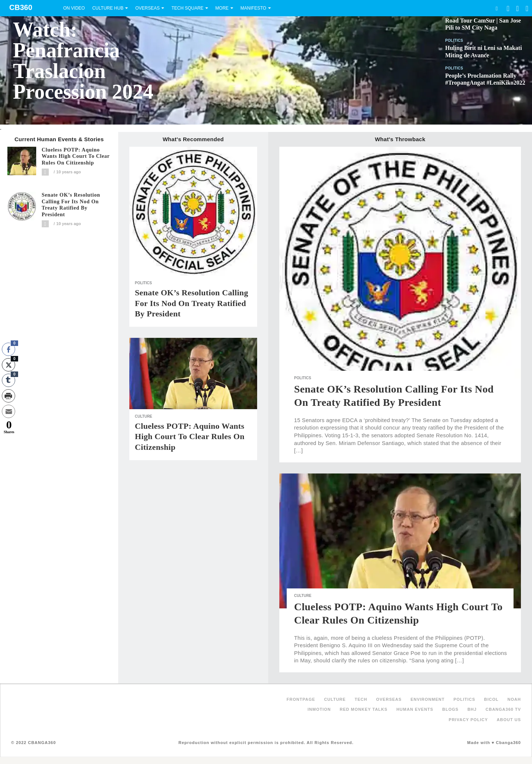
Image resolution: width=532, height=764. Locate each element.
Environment (427, 699)
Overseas (147, 8)
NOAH (514, 699)
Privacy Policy (468, 720)
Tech (361, 699)
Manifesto (253, 8)
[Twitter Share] (8, 365)
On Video (74, 8)
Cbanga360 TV (503, 709)
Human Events (415, 709)
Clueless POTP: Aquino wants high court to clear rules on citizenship (76, 157)
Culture (144, 416)
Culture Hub (108, 8)
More (222, 8)
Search (497, 8)
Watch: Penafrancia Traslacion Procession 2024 (83, 61)
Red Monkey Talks (364, 709)
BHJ (472, 709)
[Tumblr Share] (8, 380)
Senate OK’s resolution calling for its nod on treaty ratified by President (71, 205)
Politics (454, 40)
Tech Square (187, 8)
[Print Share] (8, 396)
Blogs (450, 709)
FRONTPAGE (301, 699)
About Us (509, 720)
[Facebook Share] (8, 349)
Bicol (491, 699)
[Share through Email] (8, 411)
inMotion (319, 709)
